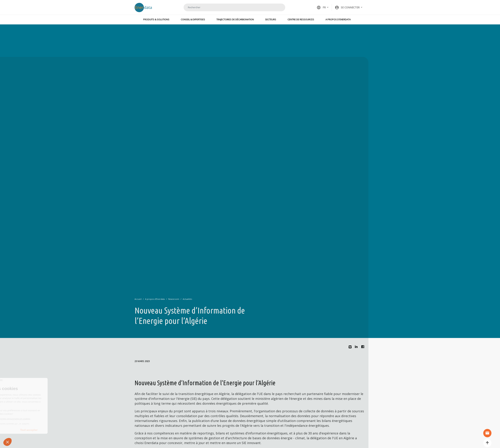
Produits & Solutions (156, 19)
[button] (349, 7)
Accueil (138, 299)
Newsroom (174, 299)
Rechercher (278, 7)
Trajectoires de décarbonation (235, 19)
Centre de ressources (301, 19)
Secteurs (271, 19)
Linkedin (357, 348)
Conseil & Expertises (193, 19)
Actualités (187, 299)
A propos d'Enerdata (338, 19)
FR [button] (321, 7)
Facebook (364, 348)
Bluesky (351, 348)
